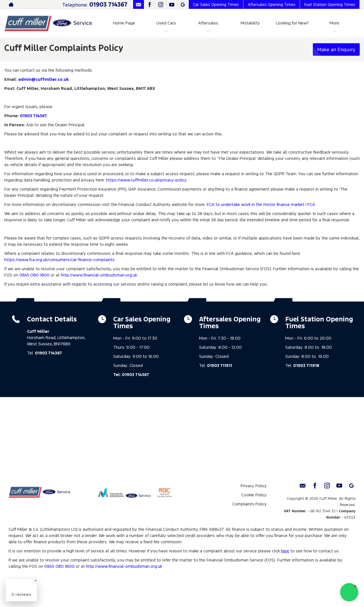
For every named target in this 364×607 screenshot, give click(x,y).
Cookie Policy (254, 495)
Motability (250, 23)
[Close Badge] (36, 581)
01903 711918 (306, 365)
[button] (349, 592)
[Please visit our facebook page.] (149, 5)
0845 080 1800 (34, 275)
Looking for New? (292, 23)
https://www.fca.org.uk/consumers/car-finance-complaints (59, 260)
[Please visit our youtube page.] (172, 5)
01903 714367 (108, 4)
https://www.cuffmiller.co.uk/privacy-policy (146, 180)
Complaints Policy (250, 504)
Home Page (124, 23)
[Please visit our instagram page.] (161, 5)
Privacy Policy (254, 486)
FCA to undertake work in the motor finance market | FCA (261, 204)
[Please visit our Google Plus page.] (183, 5)
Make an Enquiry (336, 49)
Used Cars (166, 23)
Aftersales (208, 23)
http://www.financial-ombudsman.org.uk (99, 275)
